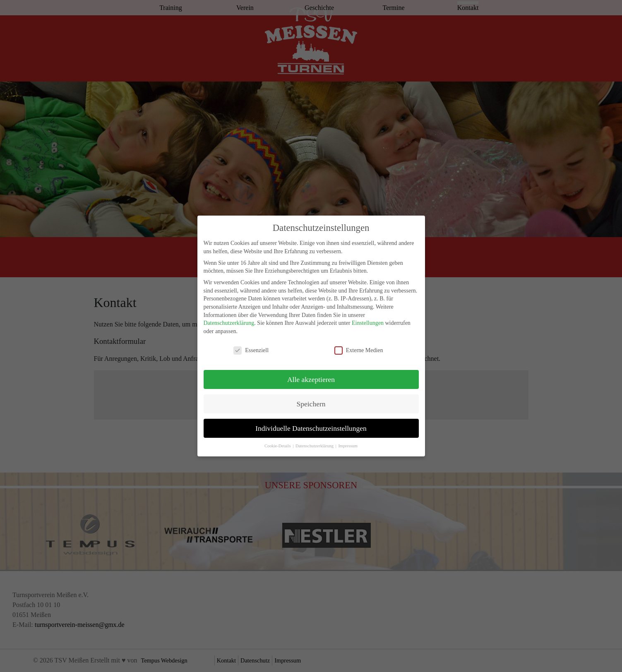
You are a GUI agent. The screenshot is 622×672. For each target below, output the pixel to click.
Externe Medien (359, 346)
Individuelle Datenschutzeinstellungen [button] (311, 424)
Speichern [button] (311, 400)
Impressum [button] (348, 442)
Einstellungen (368, 319)
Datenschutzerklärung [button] (315, 442)
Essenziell (251, 346)
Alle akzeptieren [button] (311, 375)
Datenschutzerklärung (229, 319)
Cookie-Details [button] (278, 442)
